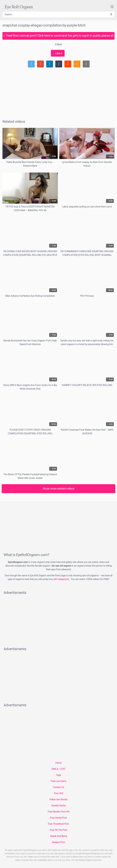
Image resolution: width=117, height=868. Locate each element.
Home (58, 763)
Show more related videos (59, 489)
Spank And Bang (58, 836)
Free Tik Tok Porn (59, 830)
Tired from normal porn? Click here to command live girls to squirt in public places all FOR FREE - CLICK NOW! (58, 37)
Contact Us (58, 787)
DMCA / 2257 (58, 769)
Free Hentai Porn (59, 818)
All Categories (61, 579)
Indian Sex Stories (58, 799)
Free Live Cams (58, 781)
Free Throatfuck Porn (58, 824)
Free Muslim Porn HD (58, 812)
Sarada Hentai (58, 806)
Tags (59, 775)
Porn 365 (58, 793)
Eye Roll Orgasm (18, 7)
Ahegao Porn (58, 842)
